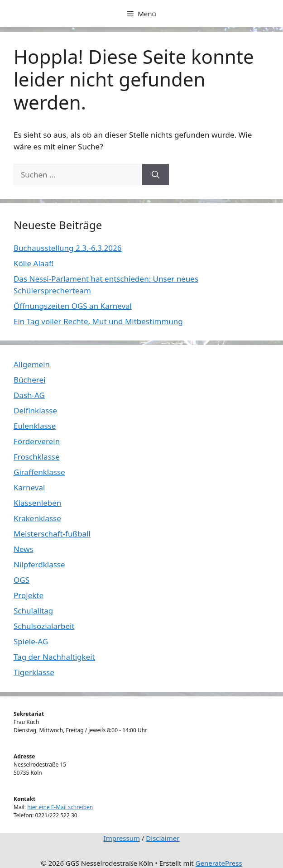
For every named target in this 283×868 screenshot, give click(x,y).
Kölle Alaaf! (34, 263)
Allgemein (32, 364)
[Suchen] (156, 175)
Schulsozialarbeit (44, 626)
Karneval (29, 487)
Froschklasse (36, 457)
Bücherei (29, 380)
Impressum (122, 838)
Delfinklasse (35, 410)
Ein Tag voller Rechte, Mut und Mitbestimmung (98, 321)
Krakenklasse (37, 518)
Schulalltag (33, 611)
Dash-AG (29, 395)
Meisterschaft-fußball (52, 534)
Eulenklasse (35, 426)
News (24, 549)
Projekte (29, 595)
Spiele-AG (31, 641)
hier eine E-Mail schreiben (60, 807)
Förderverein (37, 441)
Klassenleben (37, 503)
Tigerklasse (34, 672)
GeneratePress (219, 863)
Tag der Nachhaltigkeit (54, 657)
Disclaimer (163, 838)
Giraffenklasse (39, 472)
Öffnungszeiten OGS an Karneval (73, 306)
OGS (22, 580)
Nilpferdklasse (39, 564)
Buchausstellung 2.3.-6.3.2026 (67, 248)
